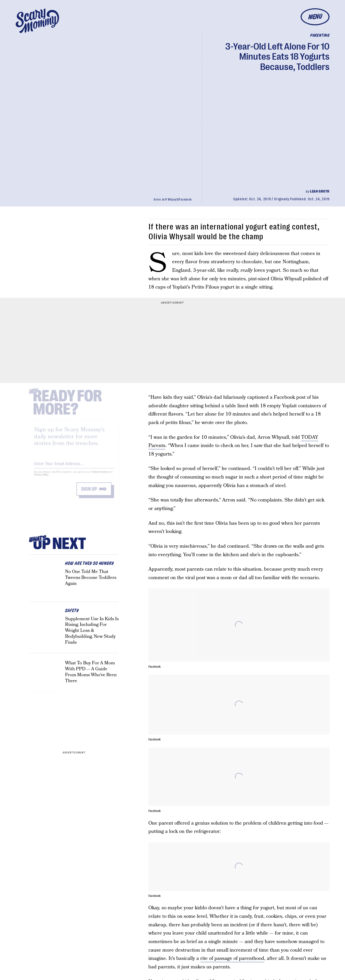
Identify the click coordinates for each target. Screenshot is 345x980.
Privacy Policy (41, 479)
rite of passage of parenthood (232, 958)
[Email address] (74, 467)
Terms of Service (100, 476)
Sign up (89, 493)
